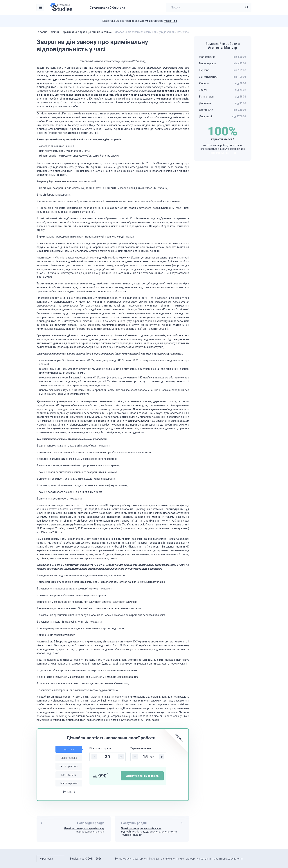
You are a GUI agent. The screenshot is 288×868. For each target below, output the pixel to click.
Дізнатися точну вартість (142, 776)
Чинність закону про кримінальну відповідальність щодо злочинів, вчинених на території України (149, 832)
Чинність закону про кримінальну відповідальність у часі (84, 830)
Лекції (55, 32)
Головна (42, 32)
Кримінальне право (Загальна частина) (87, 32)
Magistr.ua (170, 21)
